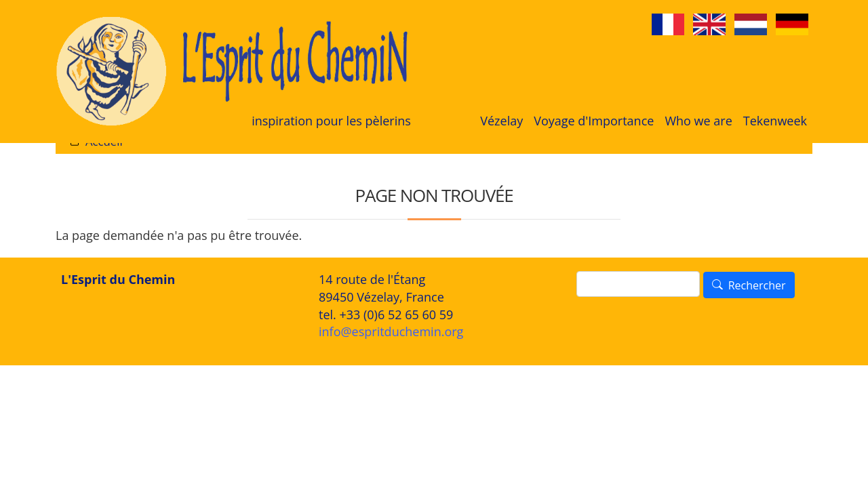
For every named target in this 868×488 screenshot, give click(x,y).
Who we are (698, 121)
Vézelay (501, 121)
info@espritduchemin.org (391, 331)
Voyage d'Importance (594, 121)
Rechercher (757, 285)
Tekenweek (775, 121)
